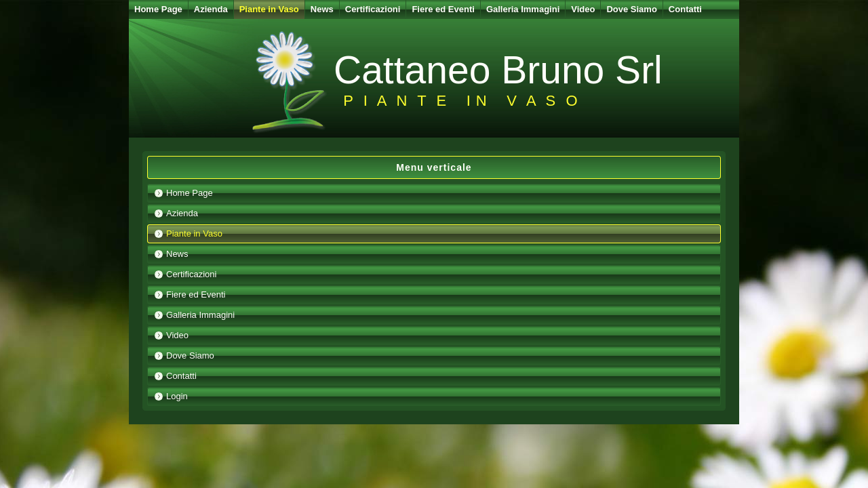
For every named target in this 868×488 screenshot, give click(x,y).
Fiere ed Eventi (443, 9)
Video (583, 9)
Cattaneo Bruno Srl (498, 70)
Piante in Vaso (269, 9)
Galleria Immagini (523, 9)
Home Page (158, 9)
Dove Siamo (631, 9)
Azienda (211, 9)
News (322, 9)
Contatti (685, 9)
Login (177, 396)
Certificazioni (373, 9)
